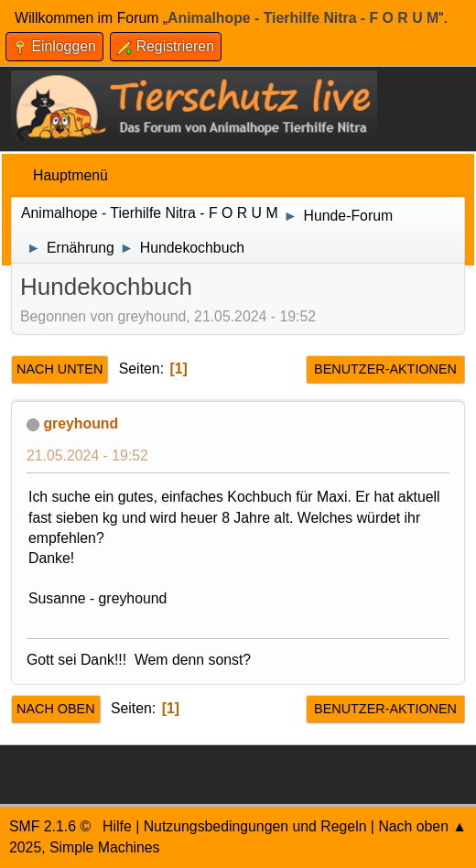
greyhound (81, 423)
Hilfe (117, 826)
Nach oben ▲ (422, 826)
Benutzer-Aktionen (385, 369)
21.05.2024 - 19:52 (87, 456)
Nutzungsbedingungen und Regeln (255, 826)
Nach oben (56, 709)
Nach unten (59, 369)
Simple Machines (105, 847)
